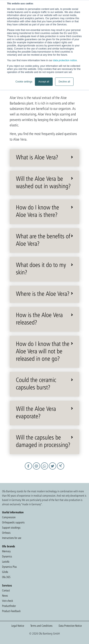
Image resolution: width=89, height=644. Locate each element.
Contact (6, 590)
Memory (6, 551)
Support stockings (11, 528)
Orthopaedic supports (13, 522)
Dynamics (7, 556)
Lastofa (6, 562)
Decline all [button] (64, 82)
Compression (9, 517)
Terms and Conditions (41, 626)
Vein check (7, 601)
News (5, 596)
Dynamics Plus (9, 567)
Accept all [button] (44, 82)
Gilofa (5, 572)
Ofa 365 (6, 577)
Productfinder (9, 606)
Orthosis (6, 533)
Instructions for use (12, 538)
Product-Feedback (11, 611)
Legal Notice (18, 626)
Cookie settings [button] (24, 82)
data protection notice (65, 60)
